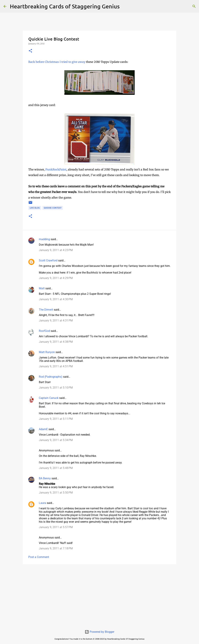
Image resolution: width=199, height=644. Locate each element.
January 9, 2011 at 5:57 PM (56, 527)
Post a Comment (39, 557)
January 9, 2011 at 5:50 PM (56, 493)
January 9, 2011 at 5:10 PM (56, 388)
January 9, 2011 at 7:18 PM (56, 548)
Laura (42, 503)
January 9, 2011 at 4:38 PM (56, 342)
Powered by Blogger (99, 632)
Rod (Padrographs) (51, 377)
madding (44, 239)
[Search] (125, 6)
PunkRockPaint (56, 169)
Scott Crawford (48, 260)
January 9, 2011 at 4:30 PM (56, 299)
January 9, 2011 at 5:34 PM (56, 440)
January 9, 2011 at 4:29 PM (56, 278)
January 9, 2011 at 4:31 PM (56, 321)
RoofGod (44, 331)
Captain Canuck (49, 398)
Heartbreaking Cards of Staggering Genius (65, 6)
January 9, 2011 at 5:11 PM (56, 419)
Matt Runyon (47, 352)
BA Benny (45, 478)
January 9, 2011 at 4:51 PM (56, 366)
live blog (35, 208)
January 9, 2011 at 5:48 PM (56, 468)
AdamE (43, 429)
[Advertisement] (99, 594)
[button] (30, 51)
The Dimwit (46, 310)
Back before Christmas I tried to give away (57, 62)
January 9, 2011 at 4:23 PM (56, 250)
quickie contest (53, 208)
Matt (42, 288)
